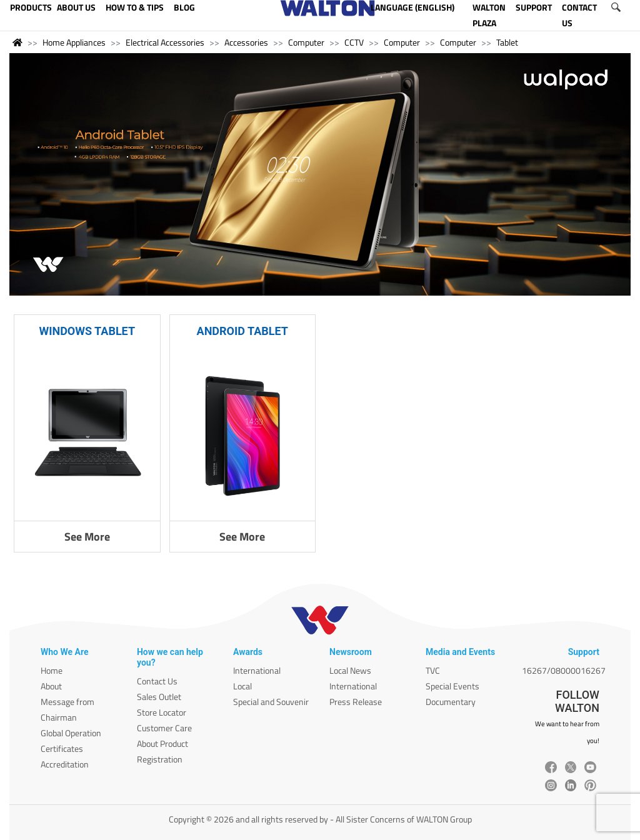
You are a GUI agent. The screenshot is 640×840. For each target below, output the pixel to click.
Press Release (356, 702)
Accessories (246, 42)
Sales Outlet (159, 697)
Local (242, 686)
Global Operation (71, 733)
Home (52, 670)
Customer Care (164, 728)
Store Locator (162, 712)
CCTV (354, 42)
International (257, 670)
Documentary (451, 702)
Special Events (452, 686)
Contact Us (157, 681)
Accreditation (65, 764)
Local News (350, 670)
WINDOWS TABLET (87, 331)
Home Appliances (74, 42)
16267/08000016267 (564, 670)
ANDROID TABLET (242, 331)
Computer (306, 42)
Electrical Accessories (165, 42)
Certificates (62, 748)
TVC (433, 670)
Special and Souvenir (271, 702)
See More (87, 537)
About (51, 686)
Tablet (507, 42)
